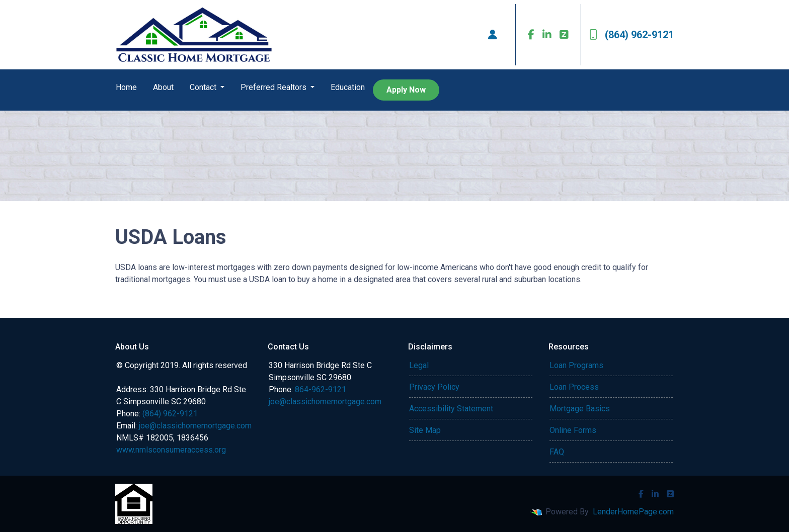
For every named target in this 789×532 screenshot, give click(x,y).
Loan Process (574, 387)
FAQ (557, 452)
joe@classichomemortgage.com (195, 426)
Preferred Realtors (274, 87)
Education (348, 87)
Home (126, 87)
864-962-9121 (321, 389)
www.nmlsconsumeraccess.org (171, 450)
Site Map (425, 430)
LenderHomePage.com (633, 512)
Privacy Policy (434, 387)
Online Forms (573, 430)
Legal (419, 365)
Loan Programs (576, 365)
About (163, 87)
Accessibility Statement (451, 409)
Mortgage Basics (580, 409)
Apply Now (406, 90)
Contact (204, 87)
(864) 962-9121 (632, 35)
